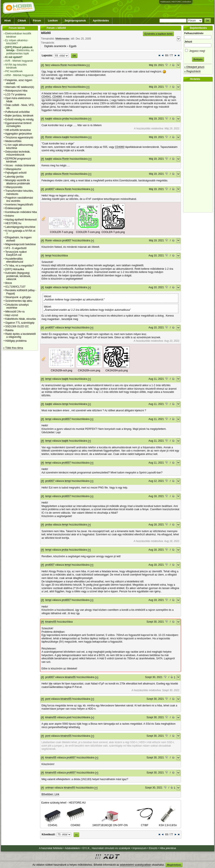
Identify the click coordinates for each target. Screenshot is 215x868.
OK (208, 21)
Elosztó (153, 848)
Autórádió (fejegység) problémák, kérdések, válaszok (18, 276)
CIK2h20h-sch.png (61, 370)
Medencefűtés (13, 141)
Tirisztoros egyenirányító (19, 138)
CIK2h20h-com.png (89, 370)
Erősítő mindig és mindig (19, 119)
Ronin (64, 65)
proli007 (50, 189)
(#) (43, 65)
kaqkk (49, 119)
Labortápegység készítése (20, 227)
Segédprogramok (75, 21)
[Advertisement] (199, 147)
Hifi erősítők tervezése (18, 130)
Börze (9, 283)
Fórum (37, 21)
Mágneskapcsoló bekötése (20, 244)
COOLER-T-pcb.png (113, 232)
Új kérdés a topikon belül (158, 34)
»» (76, 835)
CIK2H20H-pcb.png (117, 370)
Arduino (10, 216)
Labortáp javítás (14, 177)
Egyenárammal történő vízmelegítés (18, 125)
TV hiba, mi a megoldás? (19, 266)
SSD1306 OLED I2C (17, 326)
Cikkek (22, 21)
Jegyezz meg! (198, 50)
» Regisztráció (192, 71)
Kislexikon (187, 2)
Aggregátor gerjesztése (19, 134)
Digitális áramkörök (55, 46)
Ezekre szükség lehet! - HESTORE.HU (64, 803)
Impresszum (140, 848)
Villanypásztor (13, 169)
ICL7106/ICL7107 (15, 287)
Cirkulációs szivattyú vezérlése (17, 306)
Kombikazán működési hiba (21, 212)
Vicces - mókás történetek (20, 165)
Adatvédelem (72, 848)
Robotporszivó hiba (16, 91)
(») (88, 65)
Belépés (198, 59)
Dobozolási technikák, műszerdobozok (18, 153)
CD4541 (46, 97)
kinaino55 (51, 622)
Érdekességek (13, 208)
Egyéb (73, 46)
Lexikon (53, 21)
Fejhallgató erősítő (16, 173)
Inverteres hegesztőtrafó (19, 205)
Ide (51, 684)
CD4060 (57, 97)
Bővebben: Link (50, 794)
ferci (48, 65)
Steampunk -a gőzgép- (18, 297)
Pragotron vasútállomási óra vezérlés (19, 199)
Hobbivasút (165, 2)
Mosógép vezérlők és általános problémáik (18, 182)
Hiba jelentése (168, 848)
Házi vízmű (12, 315)
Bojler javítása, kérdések (19, 116)
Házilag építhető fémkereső (21, 220)
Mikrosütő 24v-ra (15, 312)
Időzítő (46, 33)
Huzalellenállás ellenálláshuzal (14, 260)
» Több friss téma (13, 348)
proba (49, 87)
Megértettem (174, 865)
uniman (49, 788)
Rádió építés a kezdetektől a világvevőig (20, 335)
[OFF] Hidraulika (15, 269)
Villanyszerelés (14, 187)
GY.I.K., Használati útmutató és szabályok (106, 848)
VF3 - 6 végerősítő (16, 248)
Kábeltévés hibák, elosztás (20, 319)
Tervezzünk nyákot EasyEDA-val (16, 253)
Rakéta (9, 330)
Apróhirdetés (101, 21)
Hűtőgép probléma (16, 341)
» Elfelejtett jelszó (194, 67)
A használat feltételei (51, 848)
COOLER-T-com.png (88, 232)
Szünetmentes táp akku (19, 301)
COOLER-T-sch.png (61, 232)
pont (48, 699)
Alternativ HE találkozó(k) (20, 87)
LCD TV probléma (15, 95)
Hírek (8, 21)
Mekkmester (62, 39)
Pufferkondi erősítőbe (17, 112)
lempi (48, 256)
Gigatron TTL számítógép (20, 323)
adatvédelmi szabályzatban (135, 865)
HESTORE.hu (13, 223)
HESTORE (176, 2)
